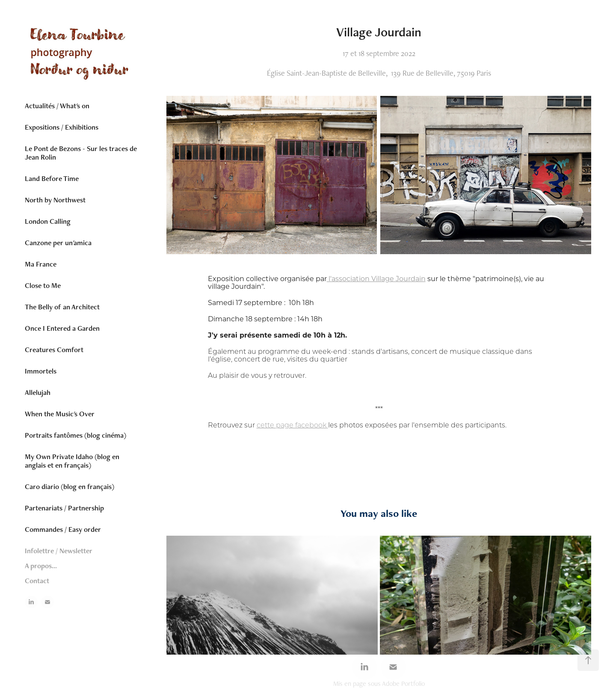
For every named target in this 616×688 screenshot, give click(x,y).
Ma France (41, 264)
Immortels (41, 371)
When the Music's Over (60, 414)
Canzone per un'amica (58, 243)
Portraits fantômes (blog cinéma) (76, 435)
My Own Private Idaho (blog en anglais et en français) (72, 461)
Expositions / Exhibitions (62, 127)
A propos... (41, 566)
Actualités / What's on (57, 106)
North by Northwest (55, 200)
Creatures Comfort (54, 350)
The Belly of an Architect (62, 307)
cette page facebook (292, 425)
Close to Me (43, 285)
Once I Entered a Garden (62, 328)
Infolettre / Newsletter (59, 551)
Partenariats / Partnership (64, 508)
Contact (37, 581)
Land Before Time (52, 178)
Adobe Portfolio (403, 684)
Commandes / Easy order (63, 529)
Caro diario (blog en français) (70, 486)
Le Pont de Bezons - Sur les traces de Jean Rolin (81, 153)
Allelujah (38, 392)
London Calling (48, 221)
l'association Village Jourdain (376, 278)
